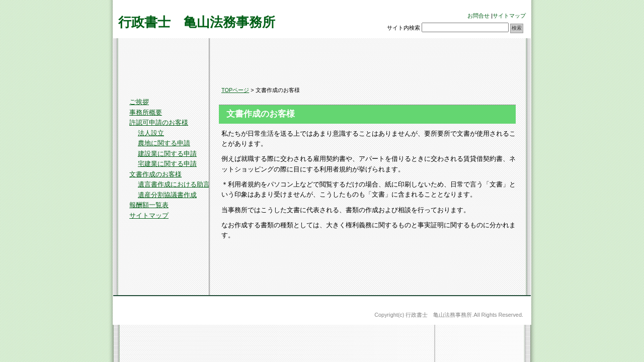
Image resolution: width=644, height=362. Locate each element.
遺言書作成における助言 (174, 184)
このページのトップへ (501, 280)
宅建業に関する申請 (167, 164)
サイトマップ (509, 16)
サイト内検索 (404, 28)
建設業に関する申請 (167, 154)
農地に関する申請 (164, 143)
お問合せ (478, 16)
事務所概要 (146, 112)
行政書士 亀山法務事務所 (197, 22)
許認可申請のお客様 (159, 122)
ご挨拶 (139, 102)
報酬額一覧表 (149, 205)
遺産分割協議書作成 (167, 195)
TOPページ (235, 90)
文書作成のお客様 (155, 174)
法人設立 (151, 133)
